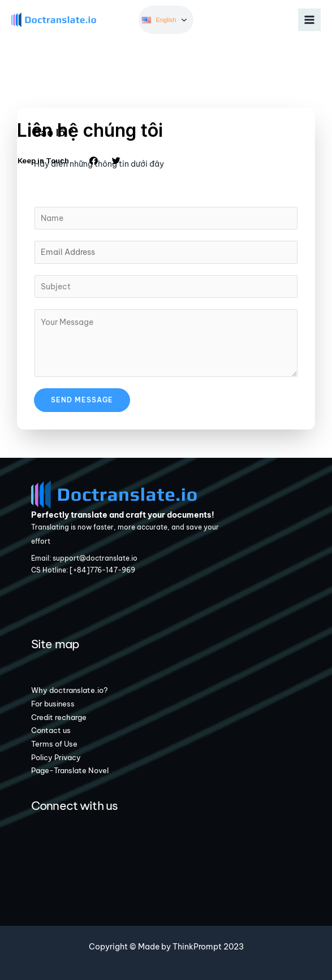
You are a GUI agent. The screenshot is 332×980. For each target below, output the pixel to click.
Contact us (51, 730)
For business (53, 704)
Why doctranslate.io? (69, 690)
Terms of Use (54, 744)
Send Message (82, 400)
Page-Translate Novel (70, 770)
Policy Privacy (56, 757)
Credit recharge (59, 717)
